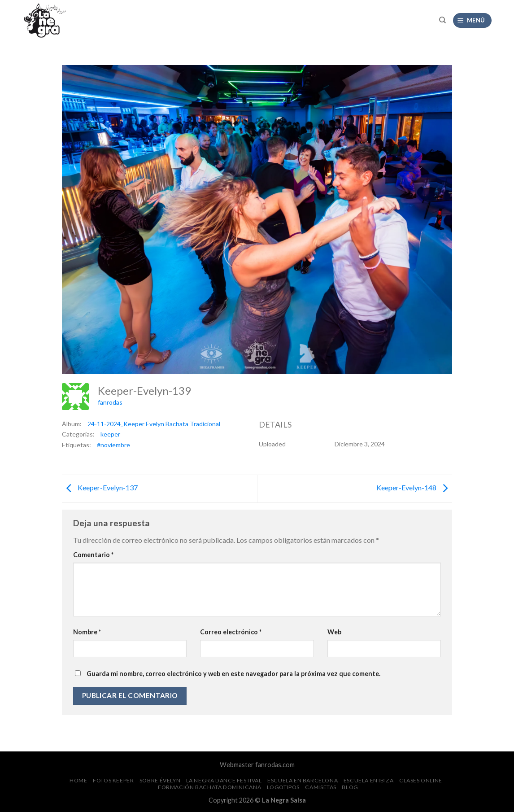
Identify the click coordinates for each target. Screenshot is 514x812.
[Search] (442, 20)
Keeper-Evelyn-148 (414, 488)
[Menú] (473, 20)
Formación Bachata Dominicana (209, 787)
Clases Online (421, 780)
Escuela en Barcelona (303, 780)
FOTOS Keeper (113, 780)
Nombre (87, 632)
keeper (110, 434)
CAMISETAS (321, 787)
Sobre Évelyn (160, 780)
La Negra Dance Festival (224, 780)
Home (78, 780)
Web (334, 632)
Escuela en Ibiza (369, 780)
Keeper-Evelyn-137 (100, 488)
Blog (350, 787)
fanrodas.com (275, 765)
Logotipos (283, 787)
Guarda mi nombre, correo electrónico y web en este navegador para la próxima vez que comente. (233, 674)
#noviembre (113, 445)
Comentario (93, 555)
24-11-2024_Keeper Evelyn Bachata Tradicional (154, 424)
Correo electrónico (231, 632)
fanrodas (110, 402)
